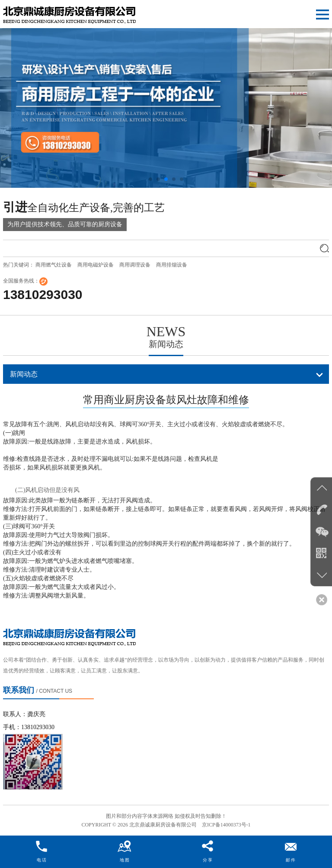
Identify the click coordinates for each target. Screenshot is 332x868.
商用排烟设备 (172, 265)
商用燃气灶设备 (54, 265)
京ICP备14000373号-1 (226, 825)
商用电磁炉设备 (96, 265)
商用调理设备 (135, 265)
